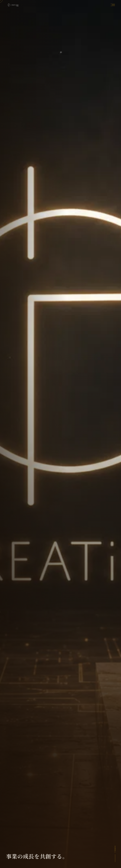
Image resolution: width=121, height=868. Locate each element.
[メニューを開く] (112, 5)
